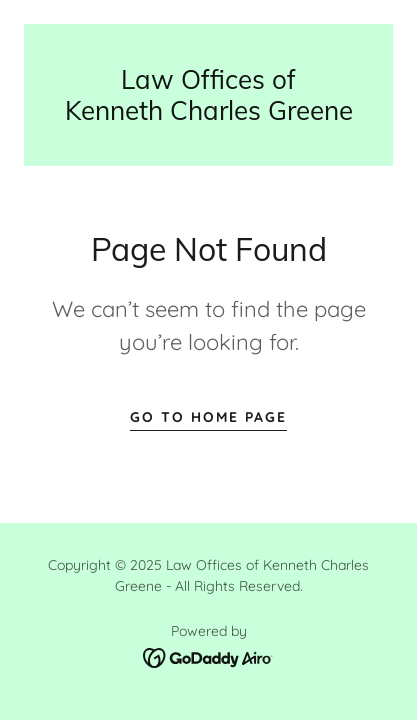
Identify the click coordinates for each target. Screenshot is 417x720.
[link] (208, 95)
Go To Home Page (208, 417)
